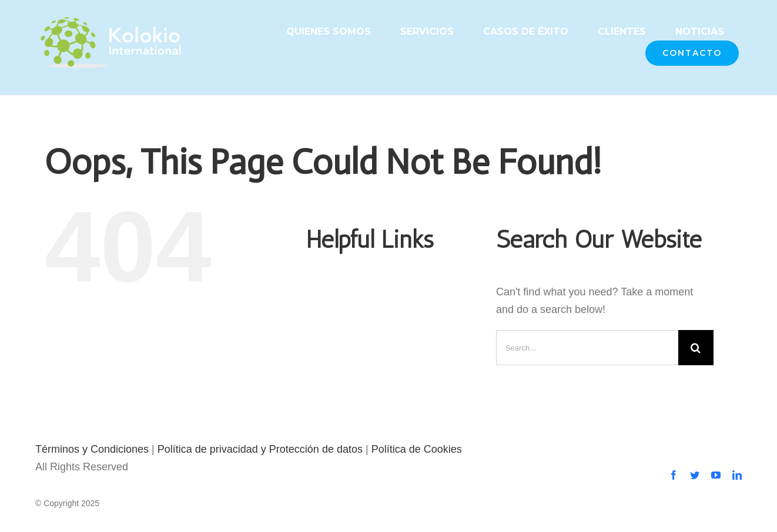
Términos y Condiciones (92, 449)
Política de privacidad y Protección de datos (260, 449)
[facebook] (674, 475)
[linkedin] (737, 475)
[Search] (696, 348)
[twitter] (695, 475)
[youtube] (716, 475)
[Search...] (587, 348)
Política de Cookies (417, 449)
